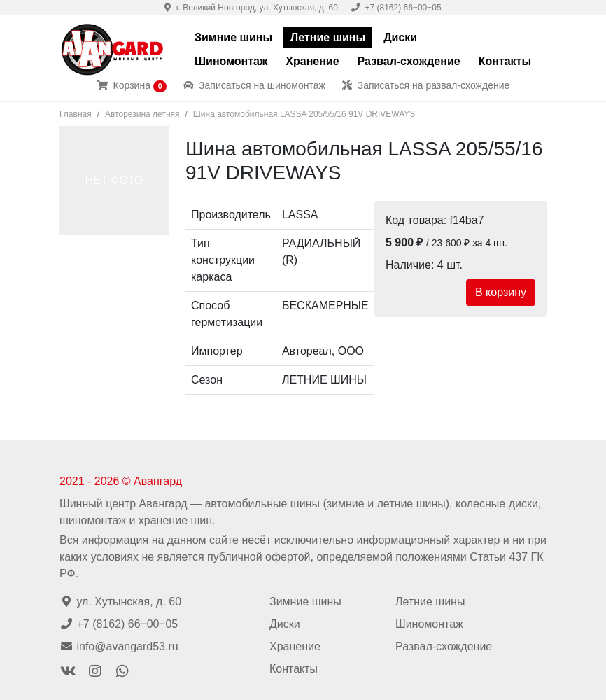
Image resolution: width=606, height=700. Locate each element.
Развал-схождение (409, 61)
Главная (76, 114)
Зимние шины (233, 37)
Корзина (132, 86)
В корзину (501, 292)
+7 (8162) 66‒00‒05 (396, 8)
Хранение (312, 61)
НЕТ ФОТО (114, 180)
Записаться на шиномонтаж (254, 85)
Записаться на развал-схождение (426, 85)
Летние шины (328, 37)
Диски (400, 37)
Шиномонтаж (231, 61)
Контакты (505, 61)
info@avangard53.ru (119, 646)
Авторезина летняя (142, 114)
